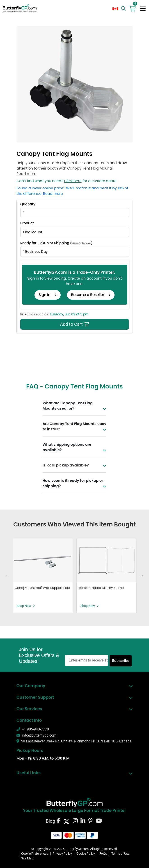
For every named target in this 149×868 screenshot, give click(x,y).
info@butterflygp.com (36, 735)
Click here (73, 181)
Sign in (48, 295)
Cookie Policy (86, 854)
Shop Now (26, 606)
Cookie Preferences (35, 854)
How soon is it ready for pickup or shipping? (75, 484)
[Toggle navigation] (143, 9)
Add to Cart (55, 324)
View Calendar (81, 243)
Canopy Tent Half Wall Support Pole (42, 588)
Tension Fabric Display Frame (101, 588)
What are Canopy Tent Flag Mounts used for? (75, 406)
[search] (124, 9)
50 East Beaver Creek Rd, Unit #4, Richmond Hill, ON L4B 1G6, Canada (74, 741)
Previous (7, 576)
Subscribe (120, 661)
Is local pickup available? (75, 465)
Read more (26, 174)
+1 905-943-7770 (33, 729)
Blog (50, 821)
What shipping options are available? (75, 448)
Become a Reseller (91, 295)
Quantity (28, 204)
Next (142, 576)
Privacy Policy (62, 854)
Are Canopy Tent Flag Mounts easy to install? (75, 427)
